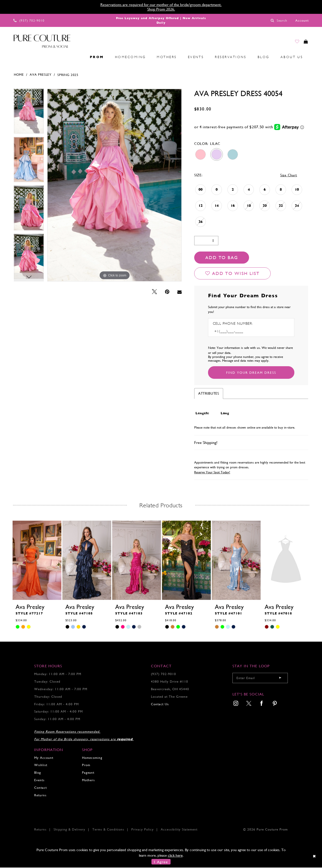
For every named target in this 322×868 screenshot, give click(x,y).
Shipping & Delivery (69, 830)
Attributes (209, 394)
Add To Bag (222, 258)
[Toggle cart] (304, 43)
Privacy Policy (143, 830)
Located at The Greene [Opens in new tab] (169, 697)
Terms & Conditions (108, 830)
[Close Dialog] (315, 857)
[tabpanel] (29, 114)
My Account (44, 758)
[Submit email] (280, 678)
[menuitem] (15, 58)
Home (19, 75)
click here (175, 856)
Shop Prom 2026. (161, 9)
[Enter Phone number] (234, 332)
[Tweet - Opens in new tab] (154, 293)
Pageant (88, 773)
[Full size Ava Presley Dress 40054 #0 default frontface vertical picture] (114, 186)
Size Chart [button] (289, 176)
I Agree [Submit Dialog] (161, 862)
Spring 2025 (68, 75)
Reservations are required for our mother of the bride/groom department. (161, 5)
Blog (38, 773)
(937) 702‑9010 (164, 674)
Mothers (88, 781)
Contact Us (160, 705)
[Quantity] (206, 241)
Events (39, 781)
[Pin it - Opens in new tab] (167, 293)
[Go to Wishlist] (292, 43)
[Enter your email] (260, 678)
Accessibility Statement (179, 830)
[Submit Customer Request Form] (251, 373)
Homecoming (92, 758)
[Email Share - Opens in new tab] (179, 293)
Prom (86, 766)
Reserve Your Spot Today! (212, 473)
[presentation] (37, 561)
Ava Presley (41, 75)
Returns (40, 796)
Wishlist (41, 766)
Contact (41, 788)
